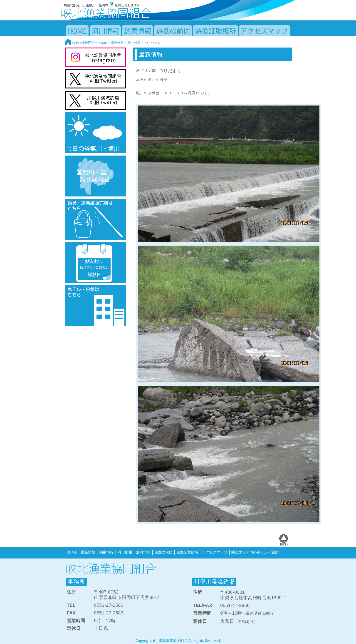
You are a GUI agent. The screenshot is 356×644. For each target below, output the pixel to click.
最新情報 (117, 43)
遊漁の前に (163, 552)
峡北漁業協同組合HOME (86, 43)
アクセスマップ (215, 552)
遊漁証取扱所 (187, 552)
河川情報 (134, 43)
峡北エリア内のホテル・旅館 (255, 552)
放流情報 (143, 552)
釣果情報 (106, 552)
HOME (72, 552)
